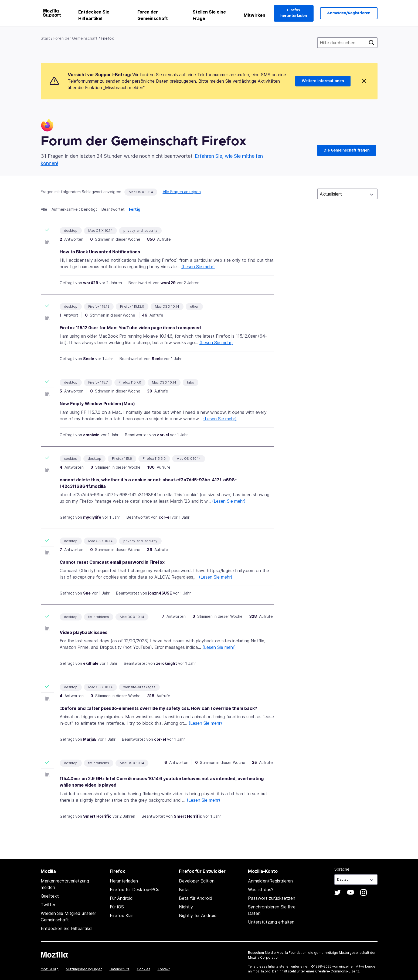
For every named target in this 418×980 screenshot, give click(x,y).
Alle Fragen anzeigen (182, 192)
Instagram (363, 892)
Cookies (144, 969)
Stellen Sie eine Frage (209, 15)
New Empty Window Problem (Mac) (97, 404)
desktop (71, 231)
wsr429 (91, 283)
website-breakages (139, 687)
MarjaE (90, 739)
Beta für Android (196, 898)
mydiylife (92, 517)
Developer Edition (197, 881)
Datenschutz (120, 969)
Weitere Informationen (323, 81)
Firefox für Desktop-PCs (135, 890)
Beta (184, 890)
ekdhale (91, 663)
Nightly (186, 907)
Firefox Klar (121, 915)
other (194, 306)
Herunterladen (124, 881)
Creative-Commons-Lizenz (337, 971)
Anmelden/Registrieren (349, 13)
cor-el (163, 435)
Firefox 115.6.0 (154, 459)
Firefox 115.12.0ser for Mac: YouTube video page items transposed (130, 328)
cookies (70, 459)
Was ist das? (261, 890)
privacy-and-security (140, 231)
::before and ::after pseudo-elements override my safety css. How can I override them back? (158, 708)
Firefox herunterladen (294, 13)
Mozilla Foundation (292, 953)
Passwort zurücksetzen (272, 898)
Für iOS (117, 907)
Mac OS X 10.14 (141, 192)
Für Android (121, 898)
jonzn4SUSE (160, 593)
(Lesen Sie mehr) (198, 267)
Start (45, 38)
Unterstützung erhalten (271, 922)
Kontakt (164, 969)
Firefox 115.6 (122, 459)
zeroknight (166, 663)
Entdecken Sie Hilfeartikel (94, 15)
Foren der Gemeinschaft (153, 15)
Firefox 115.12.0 (132, 306)
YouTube (351, 892)
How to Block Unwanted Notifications (100, 252)
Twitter (48, 905)
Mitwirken (254, 15)
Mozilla (54, 955)
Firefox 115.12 (99, 306)
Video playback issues (84, 632)
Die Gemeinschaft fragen (347, 150)
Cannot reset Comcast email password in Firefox (112, 562)
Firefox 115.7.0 (130, 382)
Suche (372, 43)
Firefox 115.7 (98, 382)
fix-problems (99, 617)
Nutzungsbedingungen (84, 969)
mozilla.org (50, 969)
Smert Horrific (97, 816)
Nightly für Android (198, 915)
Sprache (342, 869)
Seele (89, 359)
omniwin (91, 435)
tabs (191, 382)
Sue (87, 593)
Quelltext (50, 896)
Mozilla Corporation (264, 957)
